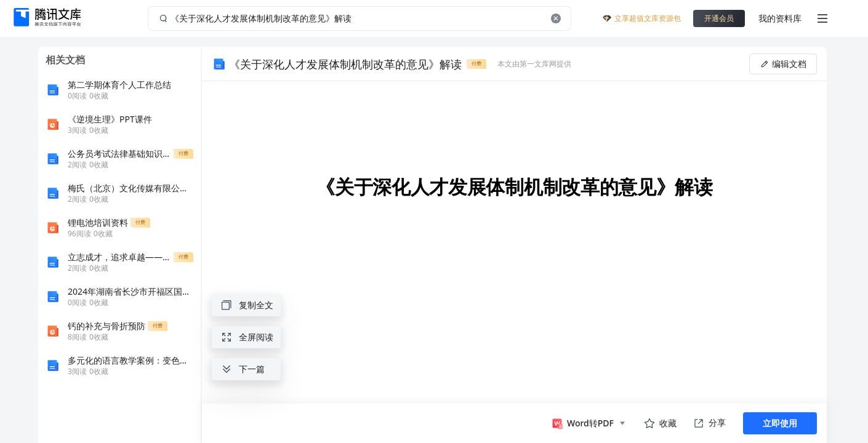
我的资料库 (780, 18)
